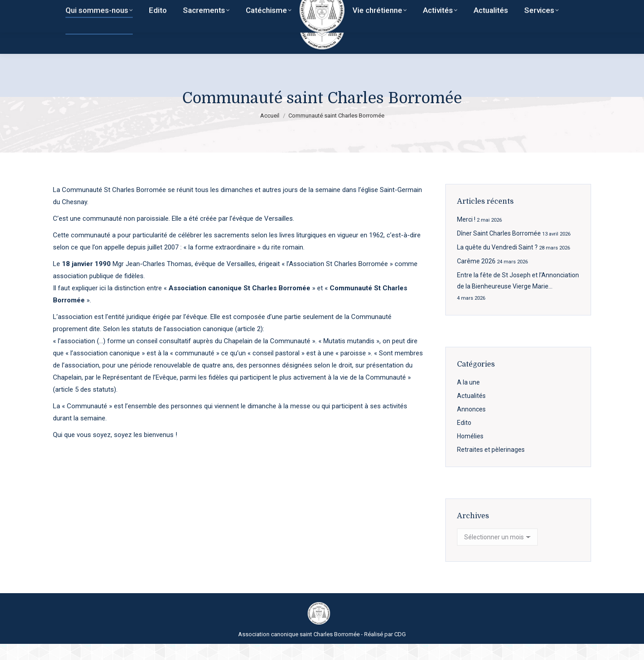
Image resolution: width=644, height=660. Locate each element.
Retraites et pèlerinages (491, 466)
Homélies (470, 452)
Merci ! (466, 236)
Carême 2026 (476, 277)
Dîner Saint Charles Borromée (499, 249)
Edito (464, 439)
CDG (400, 650)
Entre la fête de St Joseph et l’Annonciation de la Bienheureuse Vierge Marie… (518, 297)
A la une (468, 398)
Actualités (471, 412)
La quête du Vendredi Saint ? (497, 263)
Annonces (471, 425)
